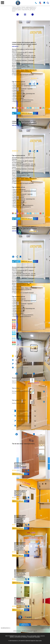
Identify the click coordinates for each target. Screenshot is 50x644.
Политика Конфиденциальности (25, 621)
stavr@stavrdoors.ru (6, 628)
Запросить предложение (25, 625)
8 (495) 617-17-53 (45, 628)
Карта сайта (39, 641)
